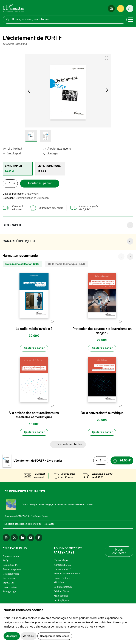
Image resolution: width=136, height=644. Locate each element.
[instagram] (6, 538)
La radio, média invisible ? (34, 329)
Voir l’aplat (12, 154)
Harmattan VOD (62, 569)
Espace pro (8, 583)
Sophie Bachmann (16, 44)
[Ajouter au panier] (34, 348)
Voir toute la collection (70, 444)
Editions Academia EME (67, 574)
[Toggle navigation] (131, 20)
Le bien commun (63, 587)
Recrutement (9, 578)
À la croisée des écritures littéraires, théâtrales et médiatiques (34, 415)
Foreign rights (10, 591)
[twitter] (14, 538)
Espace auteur (10, 587)
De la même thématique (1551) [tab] (66, 264)
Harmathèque (61, 560)
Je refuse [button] (29, 636)
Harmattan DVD (63, 565)
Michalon (59, 582)
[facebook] (39, 538)
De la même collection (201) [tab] (22, 264)
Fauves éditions (62, 578)
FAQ (5, 560)
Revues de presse (12, 569)
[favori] (52, 322)
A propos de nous (12, 556)
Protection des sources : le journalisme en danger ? (102, 331)
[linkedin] (22, 538)
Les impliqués (61, 600)
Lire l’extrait (12, 149)
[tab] (18, 169)
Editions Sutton (62, 591)
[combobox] (57, 461)
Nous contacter (119, 552)
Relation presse (11, 574)
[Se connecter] (121, 8)
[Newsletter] (111, 8)
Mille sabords (61, 596)
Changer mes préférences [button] (55, 636)
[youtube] (31, 538)
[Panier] (130, 8)
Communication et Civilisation (32, 198)
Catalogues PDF (11, 565)
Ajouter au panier (40, 183)
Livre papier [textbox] (55, 461)
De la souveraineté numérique (102, 413)
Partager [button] (50, 154)
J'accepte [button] (12, 636)
